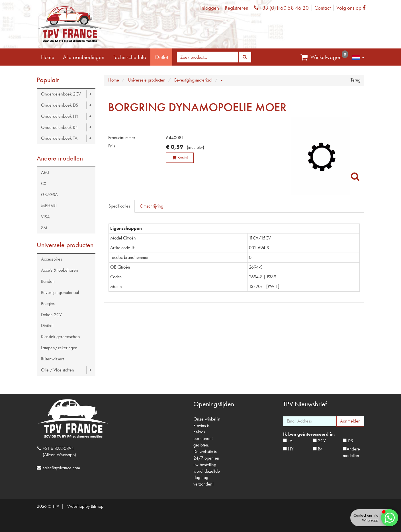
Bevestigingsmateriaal (60, 292)
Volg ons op (352, 8)
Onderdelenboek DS (60, 105)
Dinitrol (47, 325)
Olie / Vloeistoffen (58, 370)
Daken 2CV (51, 315)
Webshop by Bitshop (85, 506)
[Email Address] (310, 421)
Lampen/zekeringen (59, 348)
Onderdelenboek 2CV (61, 94)
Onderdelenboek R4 (59, 127)
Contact (323, 8)
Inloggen (210, 8)
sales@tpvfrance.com (61, 468)
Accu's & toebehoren (60, 270)
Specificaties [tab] (119, 206)
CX (44, 183)
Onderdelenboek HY (60, 116)
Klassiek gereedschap (60, 337)
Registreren (237, 8)
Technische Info (129, 57)
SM (44, 228)
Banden (48, 281)
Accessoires (52, 259)
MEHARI (49, 206)
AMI (45, 172)
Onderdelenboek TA (59, 138)
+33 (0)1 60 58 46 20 (281, 8)
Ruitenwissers (53, 359)
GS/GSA (49, 195)
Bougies (48, 303)
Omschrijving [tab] (152, 206)
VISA (45, 217)
